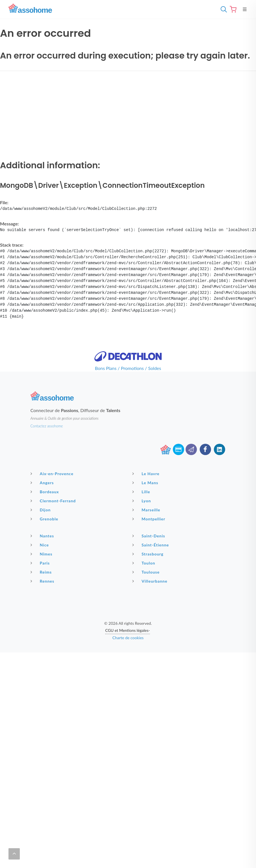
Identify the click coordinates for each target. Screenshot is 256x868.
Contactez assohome (47, 426)
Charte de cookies (128, 638)
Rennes (43, 581)
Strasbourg (149, 554)
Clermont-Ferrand (54, 501)
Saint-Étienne (151, 545)
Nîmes (42, 554)
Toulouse (147, 572)
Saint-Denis (149, 536)
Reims (42, 572)
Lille (142, 492)
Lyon (142, 501)
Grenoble (45, 519)
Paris (41, 563)
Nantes (43, 536)
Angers (43, 483)
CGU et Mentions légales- (128, 630)
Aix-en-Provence (53, 473)
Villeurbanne (151, 581)
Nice (40, 545)
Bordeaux (46, 492)
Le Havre (147, 473)
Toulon (145, 563)
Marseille (147, 510)
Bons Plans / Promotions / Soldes (128, 368)
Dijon (41, 510)
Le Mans (146, 483)
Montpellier (150, 519)
